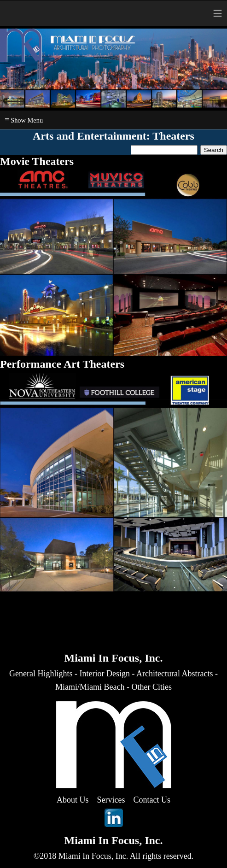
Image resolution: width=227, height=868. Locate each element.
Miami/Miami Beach (90, 687)
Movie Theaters (37, 161)
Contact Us (152, 800)
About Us (73, 800)
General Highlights (41, 674)
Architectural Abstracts (175, 674)
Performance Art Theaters (62, 364)
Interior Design (105, 674)
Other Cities (151, 687)
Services (111, 800)
